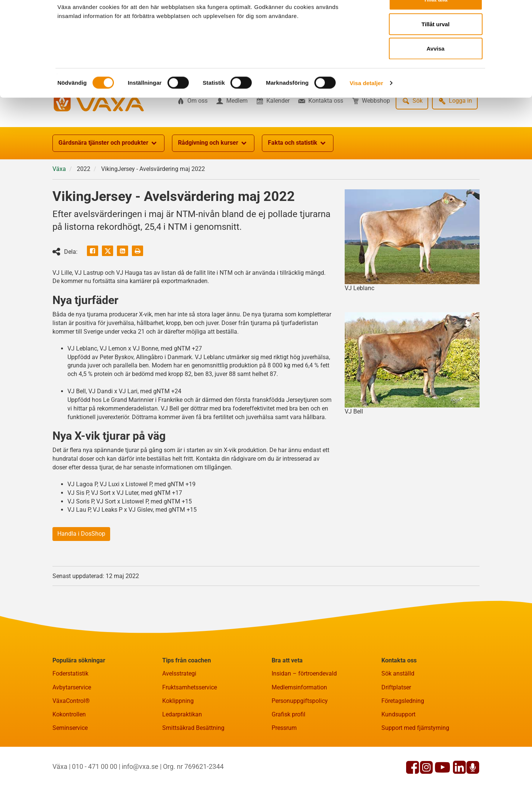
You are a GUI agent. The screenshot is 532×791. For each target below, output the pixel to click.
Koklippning (178, 738)
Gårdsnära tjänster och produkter (108, 180)
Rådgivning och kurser (213, 180)
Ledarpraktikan (182, 751)
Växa (59, 206)
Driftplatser (396, 724)
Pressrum (284, 765)
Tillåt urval (436, 44)
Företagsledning (403, 738)
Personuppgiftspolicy (300, 738)
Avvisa (436, 69)
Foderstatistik (70, 710)
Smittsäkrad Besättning (193, 765)
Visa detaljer (366, 103)
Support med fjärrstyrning (415, 765)
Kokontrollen (69, 751)
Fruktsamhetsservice (190, 724)
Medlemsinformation (299, 724)
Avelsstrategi (179, 710)
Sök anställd (398, 710)
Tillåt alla (436, 20)
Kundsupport (398, 751)
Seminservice (70, 765)
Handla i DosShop (81, 570)
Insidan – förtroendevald (304, 710)
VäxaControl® (71, 738)
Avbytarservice (72, 724)
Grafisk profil (288, 751)
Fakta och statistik (298, 180)
